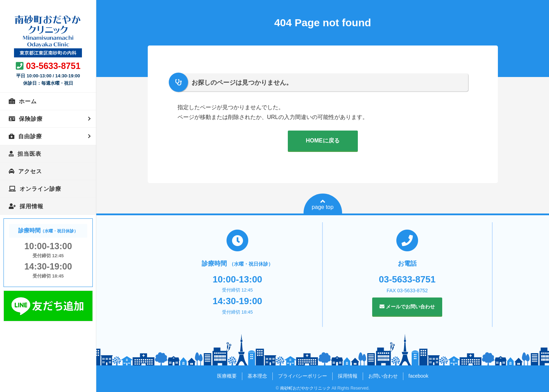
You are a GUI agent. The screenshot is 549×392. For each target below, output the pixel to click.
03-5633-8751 (53, 66)
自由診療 (30, 136)
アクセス (30, 171)
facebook (419, 376)
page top (322, 204)
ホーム (28, 101)
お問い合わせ (383, 376)
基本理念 (257, 376)
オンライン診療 (40, 189)
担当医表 (29, 154)
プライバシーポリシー (303, 376)
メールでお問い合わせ (407, 307)
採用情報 (32, 206)
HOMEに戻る (323, 141)
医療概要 (227, 376)
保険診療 (31, 119)
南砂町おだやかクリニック (305, 388)
